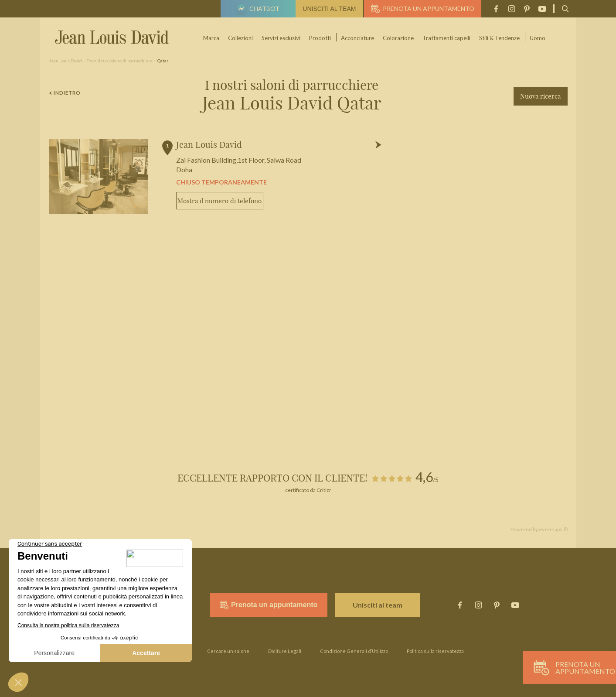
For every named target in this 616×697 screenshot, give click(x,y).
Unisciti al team (329, 9)
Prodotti (320, 38)
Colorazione (399, 38)
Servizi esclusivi (281, 38)
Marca (212, 38)
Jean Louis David (209, 145)
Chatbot (257, 10)
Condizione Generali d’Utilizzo (354, 651)
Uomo (538, 38)
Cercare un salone (228, 651)
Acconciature (358, 38)
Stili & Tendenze (500, 38)
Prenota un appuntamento (423, 9)
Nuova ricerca (540, 96)
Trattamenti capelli (447, 38)
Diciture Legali (285, 651)
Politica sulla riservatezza (435, 651)
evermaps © (553, 529)
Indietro (65, 93)
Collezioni (241, 38)
